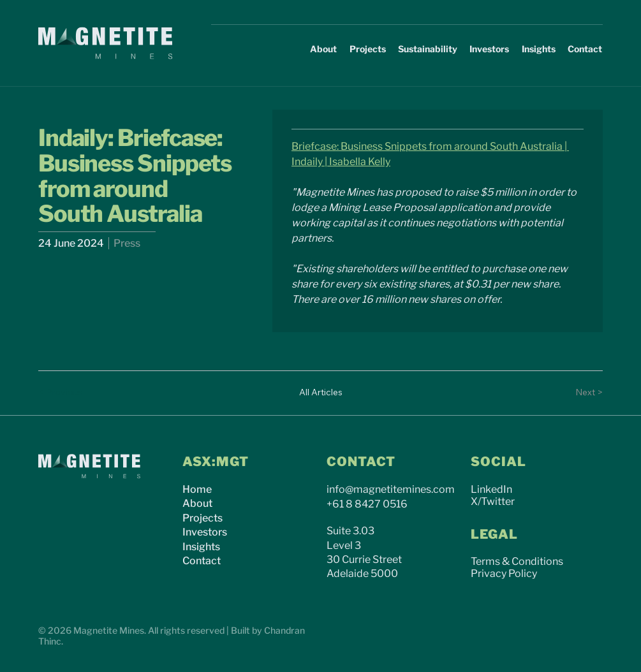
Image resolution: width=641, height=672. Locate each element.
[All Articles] (321, 393)
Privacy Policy (504, 573)
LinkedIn (491, 489)
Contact (202, 561)
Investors (205, 532)
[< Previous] (64, 393)
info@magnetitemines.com (391, 489)
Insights (201, 547)
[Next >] (577, 393)
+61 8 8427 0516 (367, 504)
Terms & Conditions (517, 561)
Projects (203, 518)
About (197, 503)
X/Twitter (493, 501)
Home (197, 489)
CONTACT (361, 462)
